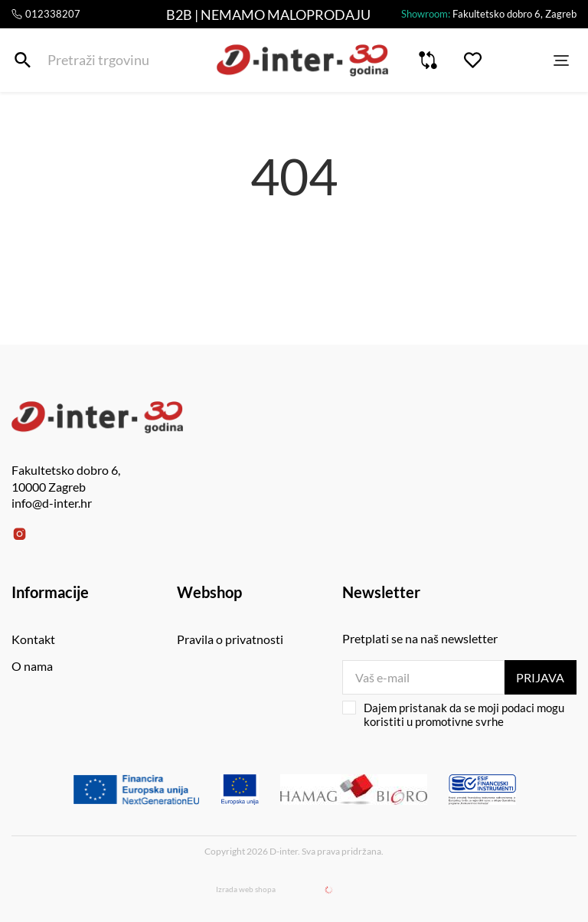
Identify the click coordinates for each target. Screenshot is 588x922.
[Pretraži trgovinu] (23, 60)
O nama (32, 666)
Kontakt (33, 639)
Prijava (540, 677)
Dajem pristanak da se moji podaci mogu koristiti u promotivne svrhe (453, 714)
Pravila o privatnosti (230, 639)
